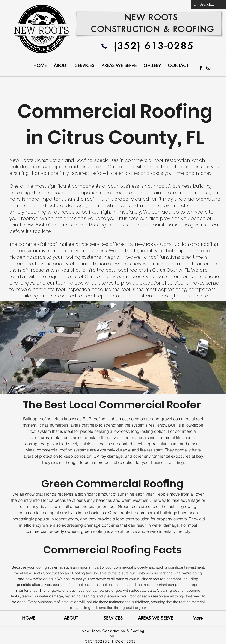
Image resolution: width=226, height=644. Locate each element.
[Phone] (104, 46)
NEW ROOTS (153, 17)
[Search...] (208, 4)
